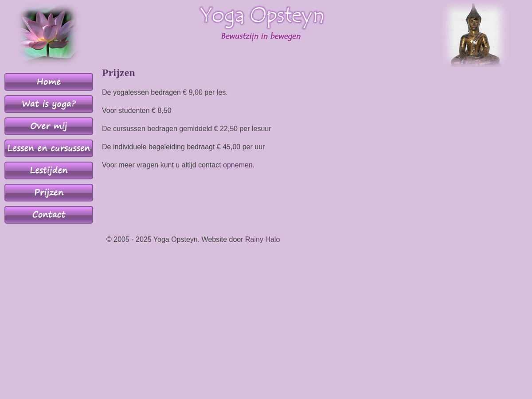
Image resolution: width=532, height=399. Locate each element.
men (246, 165)
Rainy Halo (262, 239)
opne (231, 165)
